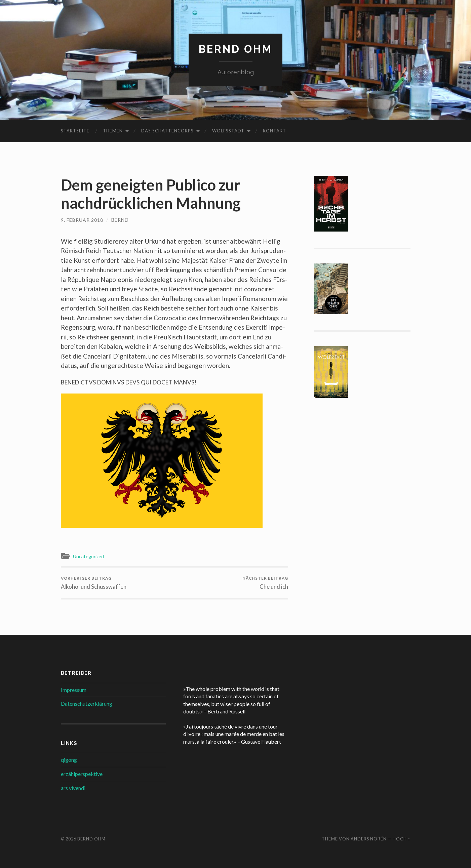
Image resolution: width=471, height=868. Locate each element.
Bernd (120, 220)
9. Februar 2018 (82, 220)
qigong (69, 760)
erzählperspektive (82, 774)
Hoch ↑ (401, 839)
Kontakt (274, 131)
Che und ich (265, 583)
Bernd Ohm (235, 49)
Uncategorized (90, 556)
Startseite (75, 131)
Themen (113, 131)
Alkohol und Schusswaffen (94, 583)
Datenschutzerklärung (87, 704)
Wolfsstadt (228, 131)
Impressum (74, 690)
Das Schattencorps (167, 131)
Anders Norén (369, 839)
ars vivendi (73, 788)
